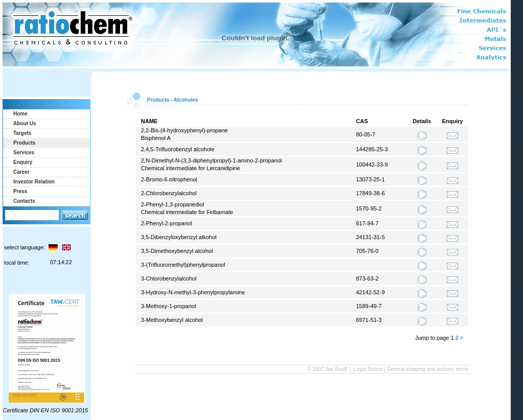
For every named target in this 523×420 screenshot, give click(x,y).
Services (24, 153)
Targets (22, 133)
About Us (25, 123)
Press (20, 191)
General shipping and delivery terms (427, 369)
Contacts (24, 201)
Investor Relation (34, 182)
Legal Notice (368, 369)
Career (21, 172)
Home (20, 114)
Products (24, 143)
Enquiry (23, 162)
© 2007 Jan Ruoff (328, 369)
